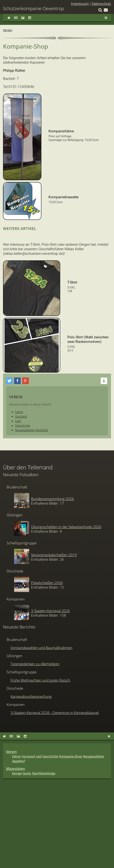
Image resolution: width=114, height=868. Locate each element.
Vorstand (21, 416)
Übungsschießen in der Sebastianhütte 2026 (66, 527)
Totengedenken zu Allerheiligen (35, 664)
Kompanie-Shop (71, 756)
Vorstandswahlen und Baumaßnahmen (41, 648)
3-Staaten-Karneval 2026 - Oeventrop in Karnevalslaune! (55, 713)
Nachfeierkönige (44, 773)
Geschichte (23, 426)
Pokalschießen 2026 (47, 583)
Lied (18, 421)
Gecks (27, 773)
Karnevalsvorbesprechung (31, 696)
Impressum (80, 4)
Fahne (19, 412)
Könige (17, 773)
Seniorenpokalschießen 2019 (54, 555)
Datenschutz (101, 4)
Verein (8, 30)
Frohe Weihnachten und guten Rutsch (40, 680)
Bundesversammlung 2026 (52, 499)
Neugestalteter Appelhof (32, 430)
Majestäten (16, 768)
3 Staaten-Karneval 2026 (50, 611)
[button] (9, 381)
